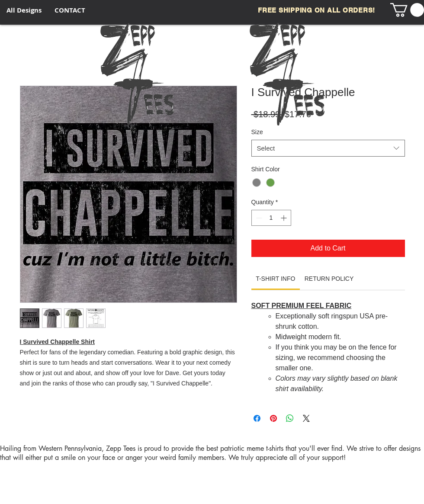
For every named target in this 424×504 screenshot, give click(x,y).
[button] (407, 10)
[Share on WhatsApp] (290, 418)
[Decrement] (258, 218)
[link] (275, 279)
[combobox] (328, 148)
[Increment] (284, 218)
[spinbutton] (271, 218)
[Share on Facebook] (257, 418)
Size (257, 132)
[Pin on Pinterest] (273, 418)
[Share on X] (306, 418)
